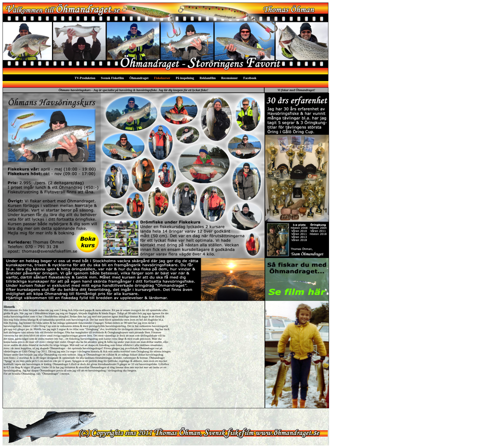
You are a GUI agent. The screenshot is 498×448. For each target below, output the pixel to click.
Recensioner (230, 78)
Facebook (250, 78)
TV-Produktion (85, 78)
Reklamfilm (208, 78)
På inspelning (185, 78)
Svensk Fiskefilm (113, 78)
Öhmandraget (139, 78)
